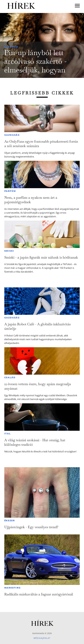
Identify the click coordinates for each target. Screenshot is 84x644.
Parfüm (10, 191)
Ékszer (10, 521)
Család (10, 378)
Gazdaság (12, 135)
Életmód (11, 47)
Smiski (9, 251)
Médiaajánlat (42, 638)
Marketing (13, 588)
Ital (7, 434)
